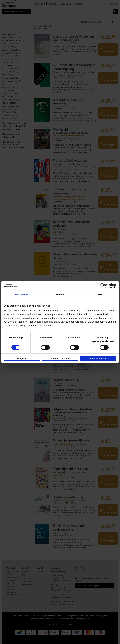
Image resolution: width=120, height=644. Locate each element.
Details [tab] (60, 295)
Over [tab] (99, 295)
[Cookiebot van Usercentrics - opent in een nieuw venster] (103, 286)
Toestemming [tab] (21, 295)
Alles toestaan (98, 358)
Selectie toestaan (60, 358)
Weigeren (22, 358)
